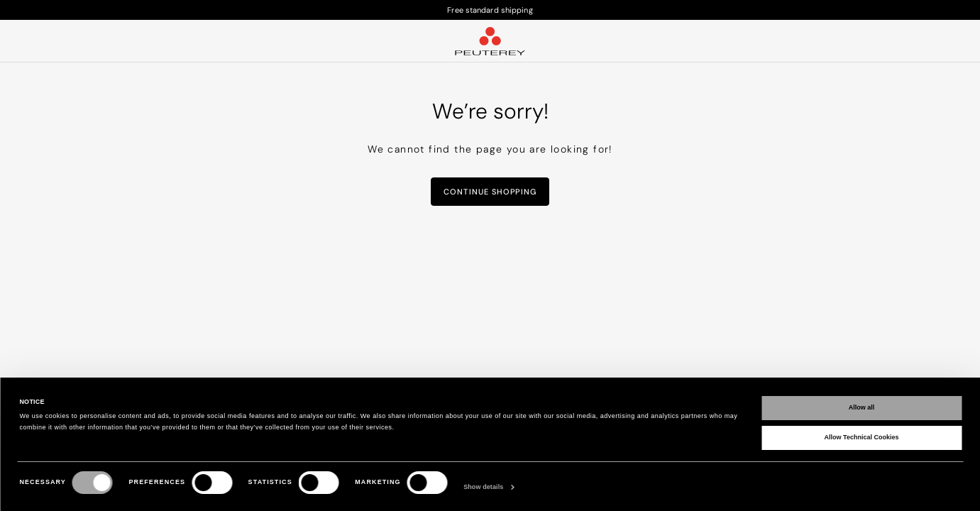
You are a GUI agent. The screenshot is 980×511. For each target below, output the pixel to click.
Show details (483, 487)
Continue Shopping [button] (490, 192)
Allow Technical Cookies (862, 437)
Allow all (862, 407)
